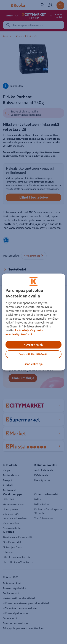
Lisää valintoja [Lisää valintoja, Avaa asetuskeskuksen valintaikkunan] (33, 364)
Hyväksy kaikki (33, 345)
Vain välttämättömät (33, 354)
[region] (33, 322)
